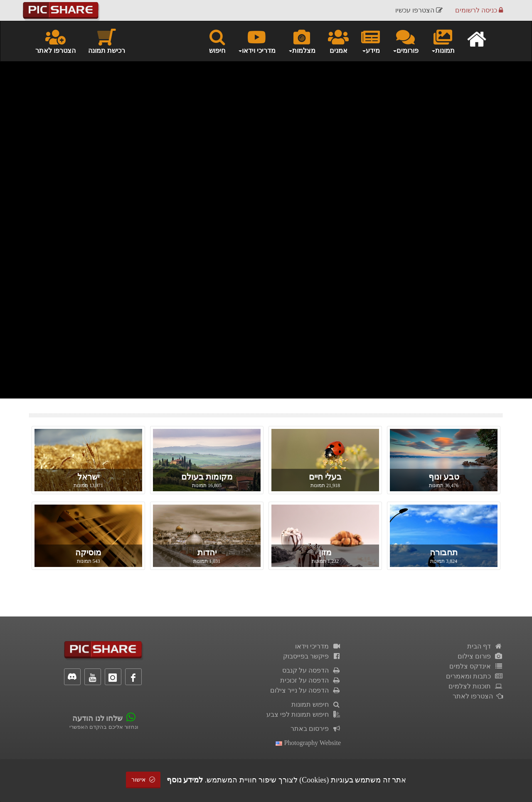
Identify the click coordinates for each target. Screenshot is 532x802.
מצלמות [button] (302, 41)
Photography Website (308, 743)
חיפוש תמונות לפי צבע (304, 714)
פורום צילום (480, 656)
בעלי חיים (325, 477)
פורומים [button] (405, 41)
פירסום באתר (316, 729)
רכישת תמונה (107, 41)
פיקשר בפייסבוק (312, 656)
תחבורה (444, 552)
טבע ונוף (444, 477)
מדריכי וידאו (318, 646)
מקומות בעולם (207, 477)
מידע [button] (371, 41)
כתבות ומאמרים (474, 676)
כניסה (479, 10)
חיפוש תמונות (316, 704)
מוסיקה (88, 552)
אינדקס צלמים (476, 666)
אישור (143, 780)
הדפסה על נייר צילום (305, 690)
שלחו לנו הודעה (97, 718)
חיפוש (217, 41)
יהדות (207, 552)
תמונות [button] (443, 41)
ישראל (88, 477)
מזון (325, 552)
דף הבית (485, 646)
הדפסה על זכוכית (310, 680)
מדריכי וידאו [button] (257, 41)
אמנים (338, 41)
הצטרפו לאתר (55, 41)
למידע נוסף (185, 780)
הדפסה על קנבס (312, 670)
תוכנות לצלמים (476, 686)
